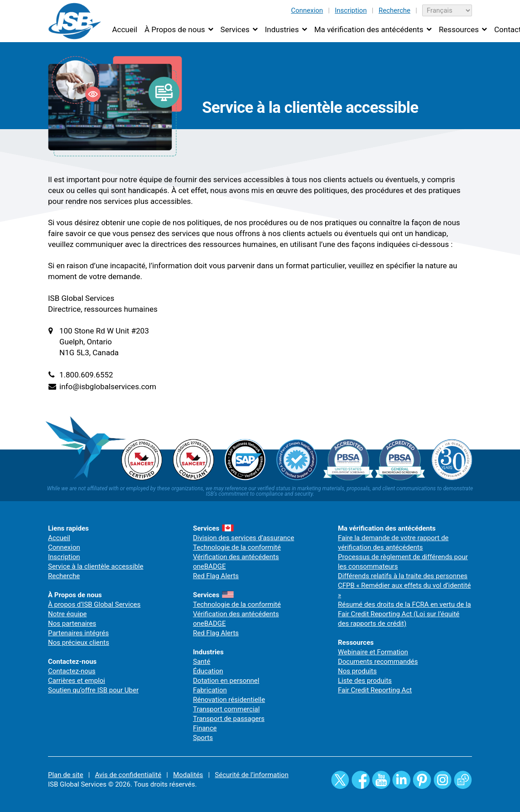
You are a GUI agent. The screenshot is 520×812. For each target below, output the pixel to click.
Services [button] (235, 29)
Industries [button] (282, 29)
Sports (203, 738)
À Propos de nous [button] (175, 29)
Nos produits (357, 671)
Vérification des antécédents (236, 557)
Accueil (125, 29)
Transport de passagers (229, 719)
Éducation (208, 671)
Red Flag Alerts (216, 576)
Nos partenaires (72, 623)
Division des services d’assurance (243, 538)
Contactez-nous (72, 671)
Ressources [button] (459, 29)
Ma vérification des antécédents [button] (369, 29)
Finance (205, 728)
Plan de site (66, 775)
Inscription (351, 10)
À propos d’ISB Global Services (94, 604)
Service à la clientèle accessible (96, 566)
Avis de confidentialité (128, 775)
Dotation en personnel (226, 681)
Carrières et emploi (77, 681)
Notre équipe (67, 614)
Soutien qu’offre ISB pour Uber (93, 690)
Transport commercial (226, 709)
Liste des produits (365, 681)
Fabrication (210, 690)
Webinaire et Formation (373, 652)
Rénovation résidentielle (229, 700)
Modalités (188, 775)
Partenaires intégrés (78, 633)
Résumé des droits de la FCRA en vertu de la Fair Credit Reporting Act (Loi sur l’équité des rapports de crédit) (404, 614)
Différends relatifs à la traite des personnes (403, 576)
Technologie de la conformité (237, 547)
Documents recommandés (378, 662)
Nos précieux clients (79, 643)
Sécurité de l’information (252, 775)
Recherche (395, 10)
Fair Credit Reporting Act (375, 690)
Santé (202, 662)
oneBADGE (209, 566)
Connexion (307, 10)
